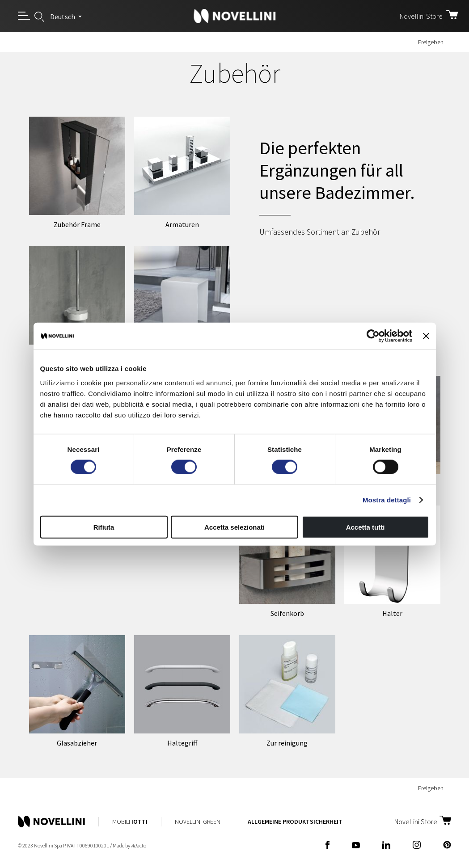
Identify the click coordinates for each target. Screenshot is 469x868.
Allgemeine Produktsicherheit (295, 822)
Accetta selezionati (234, 527)
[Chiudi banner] (426, 336)
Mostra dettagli (387, 500)
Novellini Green (198, 822)
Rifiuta (104, 527)
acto (139, 845)
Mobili (130, 822)
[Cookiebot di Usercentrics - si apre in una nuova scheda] (373, 336)
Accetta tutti (365, 527)
